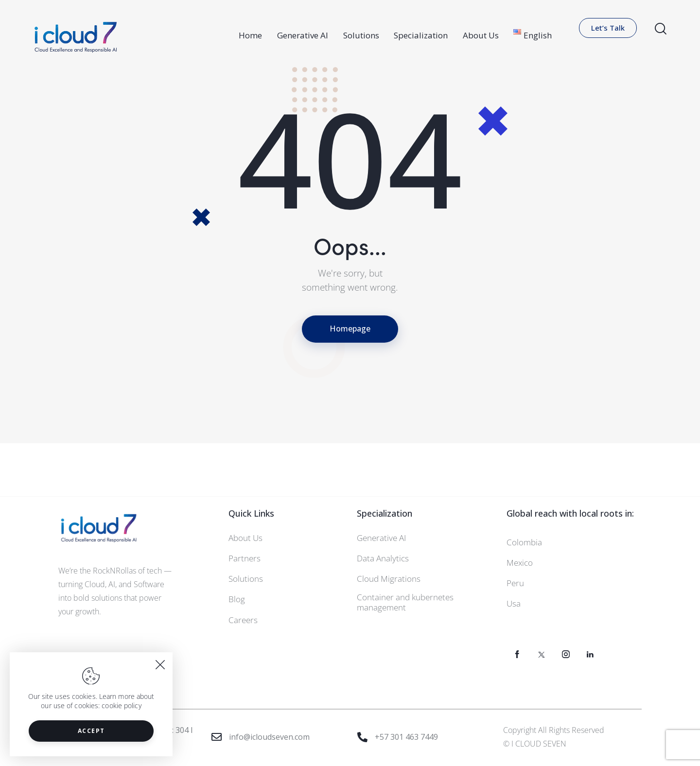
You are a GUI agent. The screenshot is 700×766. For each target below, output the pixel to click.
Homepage (350, 329)
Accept (91, 731)
